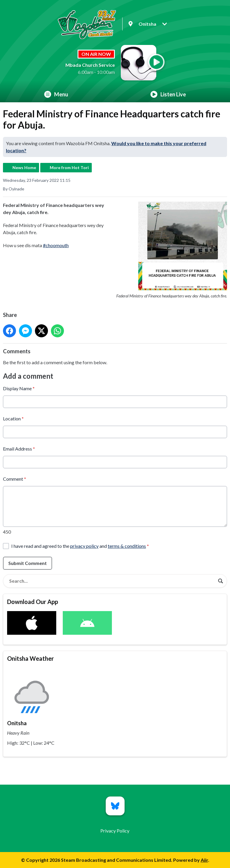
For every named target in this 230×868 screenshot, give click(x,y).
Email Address (19, 448)
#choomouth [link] (56, 245)
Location (13, 418)
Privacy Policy (115, 831)
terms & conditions (127, 546)
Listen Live (168, 94)
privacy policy (84, 546)
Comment (15, 478)
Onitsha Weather (30, 658)
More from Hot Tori (69, 167)
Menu (56, 94)
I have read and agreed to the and (80, 546)
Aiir (204, 860)
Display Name (19, 388)
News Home (24, 167)
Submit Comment (28, 563)
